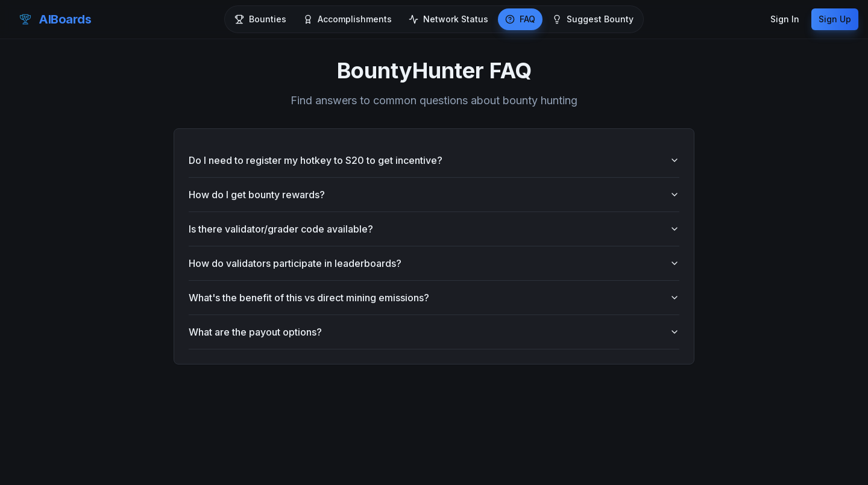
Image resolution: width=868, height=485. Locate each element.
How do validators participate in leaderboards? (434, 263)
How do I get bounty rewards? (434, 195)
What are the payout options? (434, 332)
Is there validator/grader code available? (434, 229)
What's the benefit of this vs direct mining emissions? (434, 298)
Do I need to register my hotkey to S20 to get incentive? (434, 160)
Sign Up (835, 19)
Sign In (785, 19)
